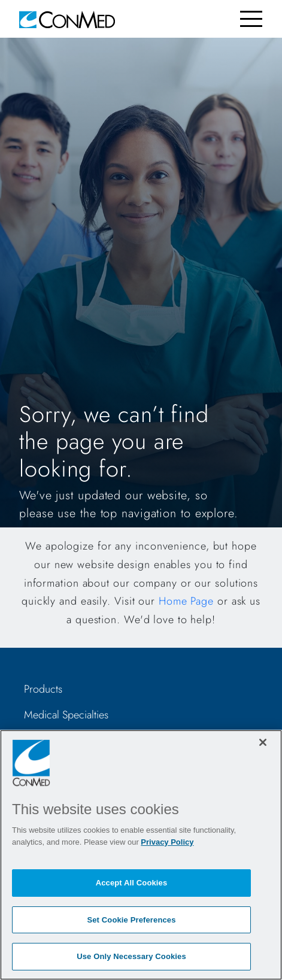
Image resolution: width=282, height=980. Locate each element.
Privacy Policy (167, 842)
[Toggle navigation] (251, 19)
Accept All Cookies (132, 883)
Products (43, 689)
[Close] (263, 742)
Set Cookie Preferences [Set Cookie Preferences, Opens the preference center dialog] (131, 920)
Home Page (186, 601)
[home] (67, 19)
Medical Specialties (66, 715)
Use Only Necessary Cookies (131, 956)
